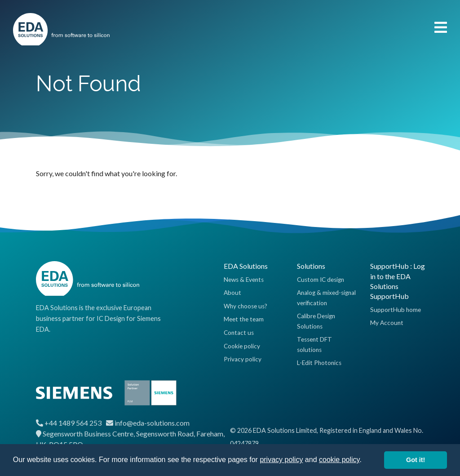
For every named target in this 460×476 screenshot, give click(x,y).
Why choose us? (245, 306)
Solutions (311, 266)
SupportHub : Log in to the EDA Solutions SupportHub (398, 281)
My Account (387, 323)
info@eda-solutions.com (152, 423)
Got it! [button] (416, 460)
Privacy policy (243, 359)
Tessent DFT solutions (314, 344)
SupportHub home (396, 310)
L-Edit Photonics (319, 363)
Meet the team (244, 319)
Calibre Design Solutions (316, 321)
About (232, 293)
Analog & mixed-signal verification (326, 298)
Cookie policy (242, 346)
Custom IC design (321, 280)
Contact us (239, 333)
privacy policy (281, 460)
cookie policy (339, 460)
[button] (365, 461)
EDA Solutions (246, 266)
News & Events (244, 280)
